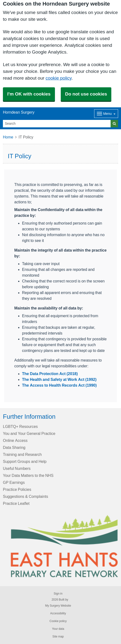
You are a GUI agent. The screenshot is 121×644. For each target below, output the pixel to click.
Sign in (58, 594)
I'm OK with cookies (29, 94)
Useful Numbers (17, 468)
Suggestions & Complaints (26, 496)
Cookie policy (58, 621)
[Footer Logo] (64, 546)
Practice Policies (17, 489)
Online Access (15, 440)
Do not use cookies (86, 94)
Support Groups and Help (25, 461)
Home (8, 137)
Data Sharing (14, 447)
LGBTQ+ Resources (20, 426)
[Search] (57, 124)
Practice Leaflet (16, 503)
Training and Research (22, 454)
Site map (58, 637)
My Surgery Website (58, 606)
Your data (58, 629)
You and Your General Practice (29, 433)
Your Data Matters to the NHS (28, 475)
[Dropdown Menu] (106, 114)
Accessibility (58, 613)
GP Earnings (14, 482)
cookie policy (58, 78)
